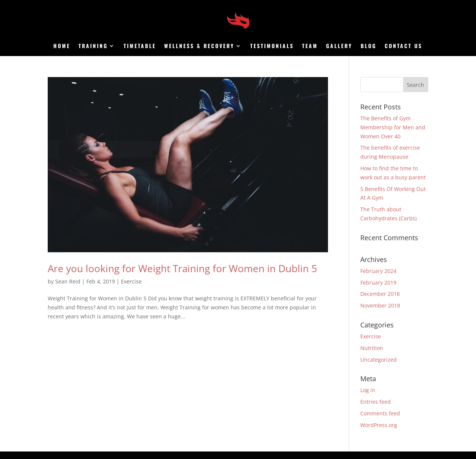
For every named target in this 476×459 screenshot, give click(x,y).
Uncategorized (379, 360)
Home (62, 46)
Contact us (403, 46)
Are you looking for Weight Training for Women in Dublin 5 (182, 268)
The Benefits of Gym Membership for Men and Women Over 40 (393, 127)
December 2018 (380, 294)
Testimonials (272, 46)
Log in (368, 390)
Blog (369, 46)
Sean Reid (68, 281)
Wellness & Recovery (199, 46)
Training (93, 46)
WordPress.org (379, 425)
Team (310, 46)
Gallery (339, 46)
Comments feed (380, 413)
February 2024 (378, 271)
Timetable (140, 46)
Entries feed (376, 402)
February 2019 (378, 283)
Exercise (131, 281)
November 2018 (380, 305)
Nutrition (372, 348)
